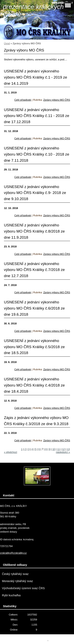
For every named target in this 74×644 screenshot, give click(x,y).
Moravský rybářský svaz (17, 581)
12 (63, 449)
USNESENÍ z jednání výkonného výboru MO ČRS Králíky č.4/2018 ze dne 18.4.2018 (34, 385)
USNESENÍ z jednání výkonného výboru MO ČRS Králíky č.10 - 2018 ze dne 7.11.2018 (37, 154)
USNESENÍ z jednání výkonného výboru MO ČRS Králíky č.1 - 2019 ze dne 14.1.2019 (36, 77)
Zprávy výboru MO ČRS (57, 100)
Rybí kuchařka (11, 595)
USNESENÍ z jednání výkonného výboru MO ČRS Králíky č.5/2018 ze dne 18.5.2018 (34, 347)
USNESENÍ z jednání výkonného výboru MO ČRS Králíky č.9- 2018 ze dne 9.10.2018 (35, 193)
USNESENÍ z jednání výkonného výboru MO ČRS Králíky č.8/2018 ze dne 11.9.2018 (34, 231)
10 (54, 449)
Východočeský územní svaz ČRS (23, 588)
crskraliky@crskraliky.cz (13, 553)
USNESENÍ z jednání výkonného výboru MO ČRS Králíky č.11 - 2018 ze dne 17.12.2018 (37, 116)
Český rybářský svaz (15, 574)
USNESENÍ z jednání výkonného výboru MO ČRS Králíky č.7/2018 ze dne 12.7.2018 (34, 270)
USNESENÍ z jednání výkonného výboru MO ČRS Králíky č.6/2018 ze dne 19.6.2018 (34, 308)
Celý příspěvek (23, 100)
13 (68, 449)
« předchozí (11, 452)
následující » (63, 452)
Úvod (7, 43)
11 (59, 449)
